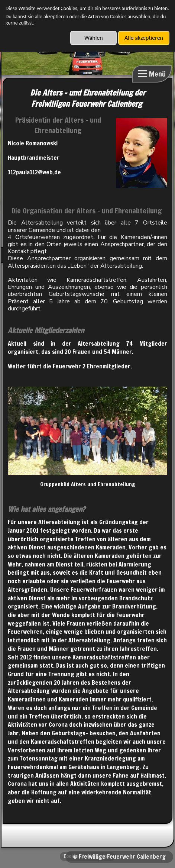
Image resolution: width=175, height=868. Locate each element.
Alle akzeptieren (144, 38)
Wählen (94, 38)
